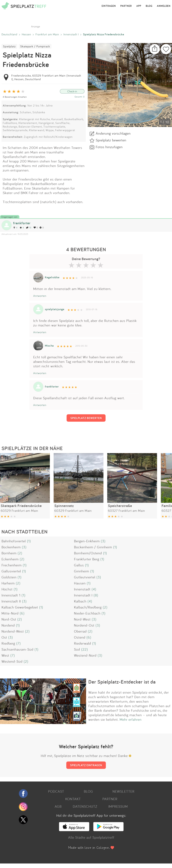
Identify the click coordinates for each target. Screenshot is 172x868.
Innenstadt (82, 589)
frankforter (22, 223)
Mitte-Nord (10, 613)
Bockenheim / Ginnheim (93, 547)
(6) (22, 613)
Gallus (79, 565)
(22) (85, 649)
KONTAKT (73, 799)
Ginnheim (82, 571)
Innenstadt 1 (11, 595)
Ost (4, 637)
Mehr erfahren (131, 719)
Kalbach (80, 601)
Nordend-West (13, 631)
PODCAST (56, 791)
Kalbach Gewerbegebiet (20, 607)
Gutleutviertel (85, 577)
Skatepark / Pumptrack (35, 46)
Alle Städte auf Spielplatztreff (91, 837)
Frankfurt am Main (47, 34)
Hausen (80, 583)
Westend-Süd (12, 661)
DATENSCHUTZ (85, 806)
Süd (77, 649)
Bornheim (9, 553)
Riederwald (83, 643)
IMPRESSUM (118, 806)
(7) (18, 643)
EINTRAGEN (109, 6)
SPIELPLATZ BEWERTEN (86, 418)
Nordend (8, 625)
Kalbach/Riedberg (88, 607)
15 (29, 228)
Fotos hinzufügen (109, 147)
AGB (58, 806)
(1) (29, 541)
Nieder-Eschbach (87, 613)
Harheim (8, 583)
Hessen (26, 34)
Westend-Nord (85, 655)
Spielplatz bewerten (111, 140)
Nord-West (82, 619)
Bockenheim (11, 547)
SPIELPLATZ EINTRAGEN (86, 765)
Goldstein (9, 577)
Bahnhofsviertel (14, 541)
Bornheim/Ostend (88, 553)
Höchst (7, 589)
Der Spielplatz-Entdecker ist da (122, 682)
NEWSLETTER (123, 791)
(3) (103, 541)
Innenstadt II (11, 601)
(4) (94, 589)
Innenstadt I (71, 34)
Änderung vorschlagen (113, 133)
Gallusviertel (11, 571)
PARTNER (126, 6)
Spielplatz (9, 46)
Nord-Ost (9, 619)
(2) (20, 553)
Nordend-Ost (84, 625)
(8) (96, 595)
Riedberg (8, 643)
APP (139, 6)
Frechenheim (12, 565)
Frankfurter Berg (87, 559)
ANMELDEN (164, 6)
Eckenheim (10, 559)
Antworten (40, 296)
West (5, 655)
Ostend (80, 637)
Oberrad (80, 631)
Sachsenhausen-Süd (17, 649)
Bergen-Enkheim (87, 541)
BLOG (149, 6)
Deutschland (9, 34)
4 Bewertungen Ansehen (15, 97)
